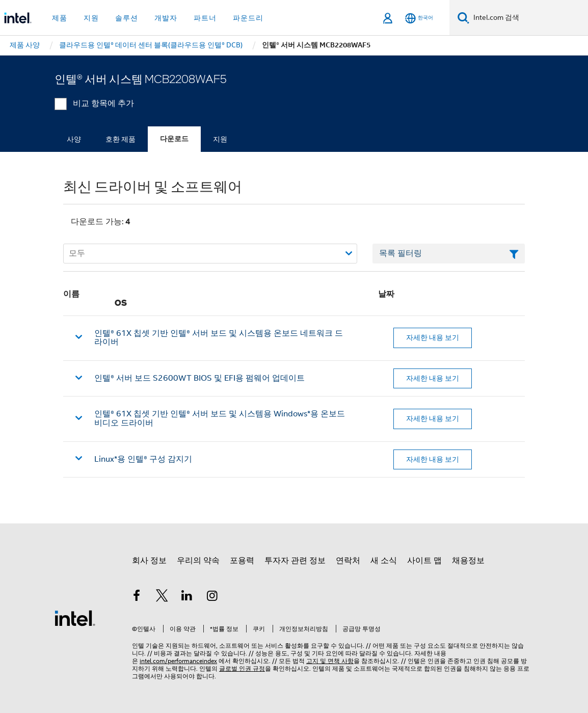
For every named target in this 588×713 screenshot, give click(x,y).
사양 (74, 139)
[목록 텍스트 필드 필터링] (449, 254)
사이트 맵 (424, 561)
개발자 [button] (166, 18)
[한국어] (419, 18)
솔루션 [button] (127, 18)
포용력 (242, 561)
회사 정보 (149, 561)
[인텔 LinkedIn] (187, 597)
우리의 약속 (198, 561)
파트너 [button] (205, 18)
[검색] (463, 18)
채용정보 (468, 561)
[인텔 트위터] (162, 597)
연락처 (348, 561)
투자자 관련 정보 (295, 561)
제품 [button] (60, 18)
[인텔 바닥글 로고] (75, 618)
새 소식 (384, 561)
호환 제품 (121, 139)
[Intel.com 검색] (529, 18)
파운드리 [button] (248, 18)
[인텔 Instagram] (212, 597)
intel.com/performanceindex (178, 661)
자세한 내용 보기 (433, 337)
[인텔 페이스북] (137, 597)
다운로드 (174, 139)
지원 (220, 139)
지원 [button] (91, 18)
